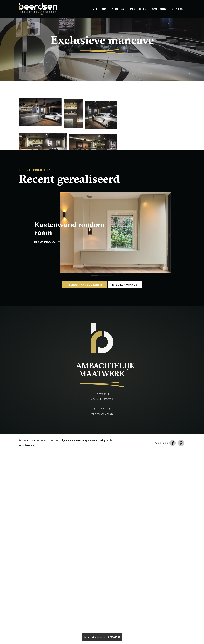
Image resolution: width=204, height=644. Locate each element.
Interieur (99, 9)
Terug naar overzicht (85, 477)
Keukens (118, 9)
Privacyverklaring (96, 632)
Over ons (159, 9)
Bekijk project (47, 434)
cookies (101, 637)
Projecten (138, 9)
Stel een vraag (125, 477)
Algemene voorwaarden (73, 632)
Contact (178, 9)
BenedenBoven (27, 637)
